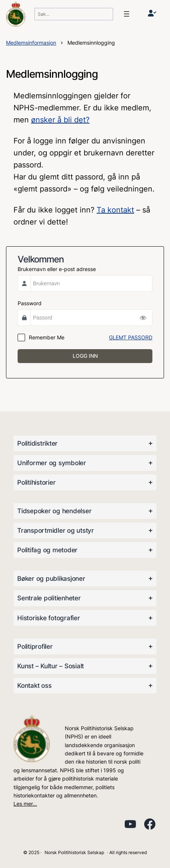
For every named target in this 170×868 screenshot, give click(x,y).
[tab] (85, 443)
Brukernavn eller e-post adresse (57, 269)
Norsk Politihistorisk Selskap (74, 852)
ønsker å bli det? (60, 120)
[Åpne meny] (127, 14)
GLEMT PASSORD (131, 337)
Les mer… (25, 804)
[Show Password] (143, 318)
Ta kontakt (115, 210)
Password (30, 303)
